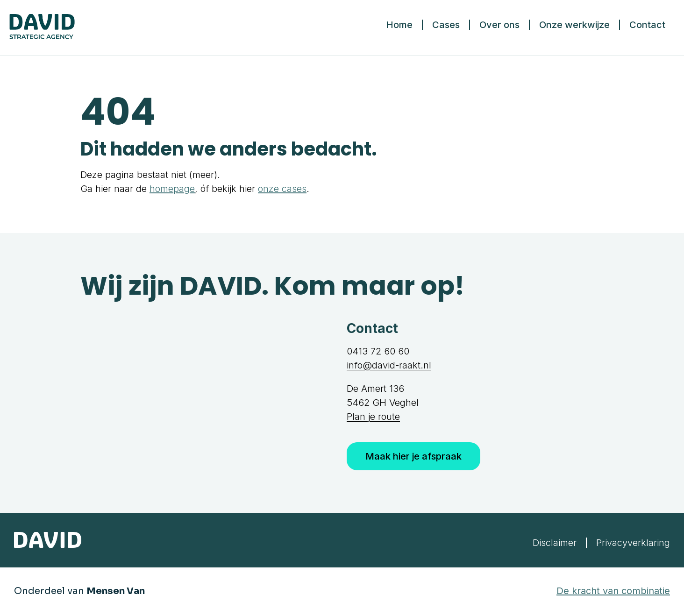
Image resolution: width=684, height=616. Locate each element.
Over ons (499, 25)
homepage (172, 189)
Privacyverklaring (633, 543)
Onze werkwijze (574, 25)
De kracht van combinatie (613, 591)
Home (399, 25)
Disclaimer (555, 543)
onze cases (282, 189)
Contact (647, 25)
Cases (446, 25)
